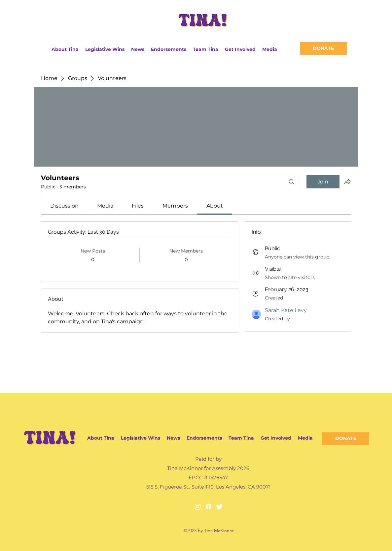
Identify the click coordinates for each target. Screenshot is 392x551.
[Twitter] (219, 507)
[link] (64, 206)
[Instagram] (198, 507)
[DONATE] (323, 48)
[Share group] (347, 181)
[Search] (292, 182)
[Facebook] (209, 507)
